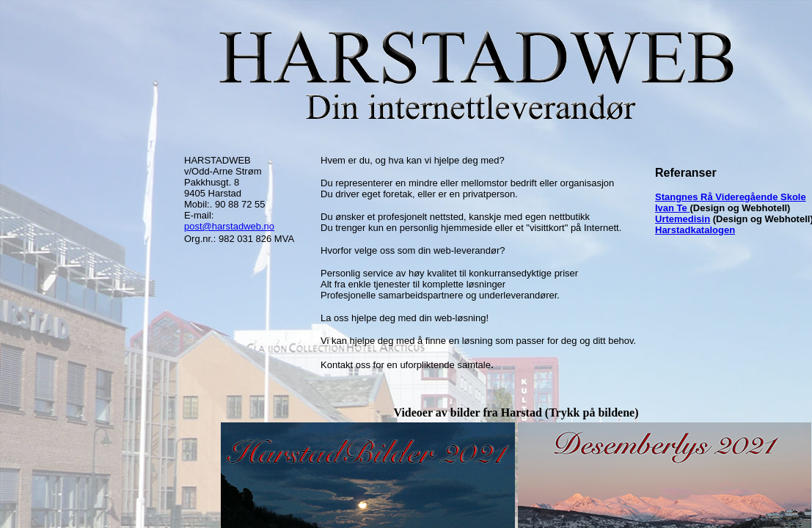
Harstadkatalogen (695, 230)
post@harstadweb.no (229, 226)
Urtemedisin (683, 219)
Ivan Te (672, 208)
